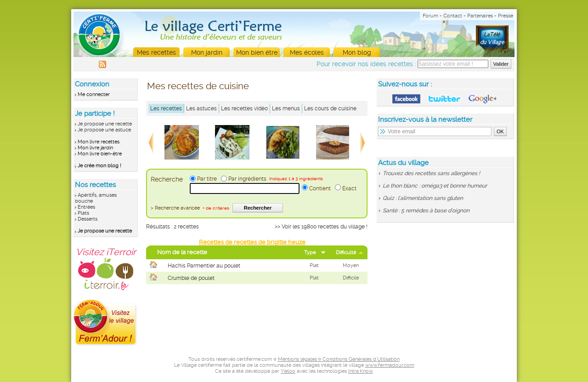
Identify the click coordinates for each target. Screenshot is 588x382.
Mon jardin (207, 52)
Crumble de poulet (191, 278)
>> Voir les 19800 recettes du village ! (321, 227)
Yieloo (288, 371)
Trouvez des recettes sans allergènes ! (431, 173)
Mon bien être (257, 52)
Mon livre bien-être (100, 154)
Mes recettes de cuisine (198, 86)
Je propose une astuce (104, 130)
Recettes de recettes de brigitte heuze (252, 242)
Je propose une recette (105, 124)
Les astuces (201, 108)
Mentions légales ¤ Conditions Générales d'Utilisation (339, 359)
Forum (430, 16)
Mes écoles (307, 52)
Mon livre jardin (95, 148)
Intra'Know (361, 371)
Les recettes (166, 108)
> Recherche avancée (190, 208)
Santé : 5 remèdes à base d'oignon (426, 211)
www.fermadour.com (390, 365)
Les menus (286, 108)
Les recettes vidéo (244, 108)
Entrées (86, 207)
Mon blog (357, 52)
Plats (83, 213)
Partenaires (480, 16)
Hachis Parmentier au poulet (204, 266)
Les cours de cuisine (330, 108)
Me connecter (94, 94)
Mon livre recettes (99, 142)
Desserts (88, 219)
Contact (453, 16)
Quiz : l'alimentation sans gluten (423, 198)
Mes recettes (156, 52)
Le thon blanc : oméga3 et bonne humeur (435, 186)
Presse (506, 16)
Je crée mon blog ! (99, 166)
